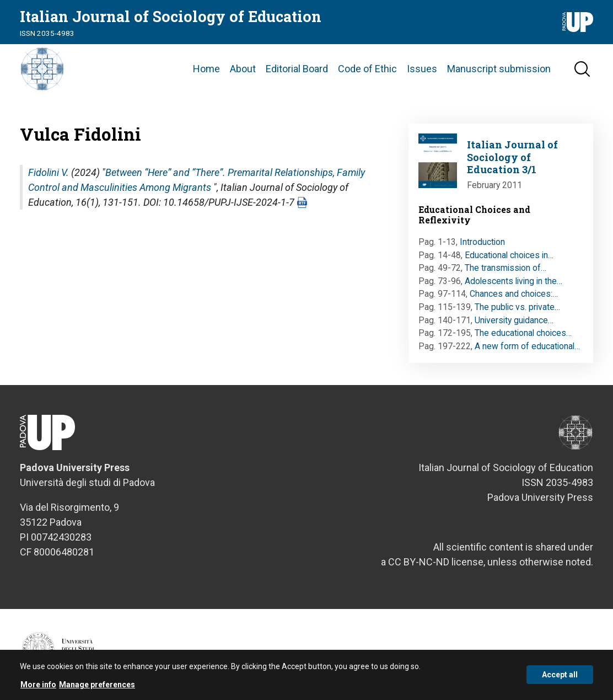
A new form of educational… (527, 346)
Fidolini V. (49, 172)
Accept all (560, 680)
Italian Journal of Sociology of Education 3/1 (512, 157)
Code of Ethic (367, 69)
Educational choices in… (509, 255)
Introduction (482, 242)
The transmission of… (506, 268)
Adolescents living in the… (513, 281)
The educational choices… (523, 333)
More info (38, 689)
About (243, 69)
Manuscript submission (499, 69)
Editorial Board (297, 69)
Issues (422, 69)
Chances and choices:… (514, 294)
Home (206, 69)
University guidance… (514, 320)
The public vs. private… (517, 307)
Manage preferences (97, 689)
